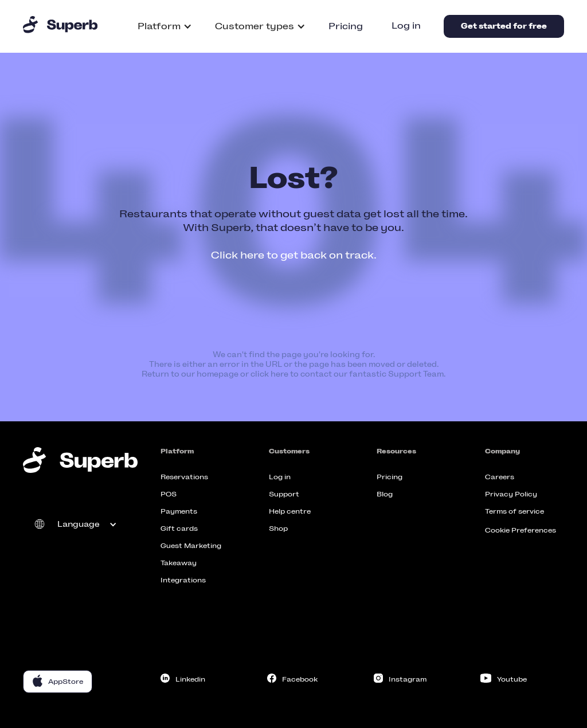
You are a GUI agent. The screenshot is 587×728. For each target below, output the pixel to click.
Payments (179, 511)
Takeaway (179, 563)
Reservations (184, 477)
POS (169, 494)
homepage (218, 374)
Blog (385, 494)
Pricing (346, 26)
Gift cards (179, 529)
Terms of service (514, 511)
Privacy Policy (511, 494)
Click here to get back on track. (294, 255)
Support (284, 494)
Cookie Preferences (521, 530)
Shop (278, 529)
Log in (406, 26)
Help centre (290, 511)
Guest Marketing (191, 546)
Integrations (183, 580)
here (279, 374)
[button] (165, 26)
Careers (500, 477)
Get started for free (504, 26)
